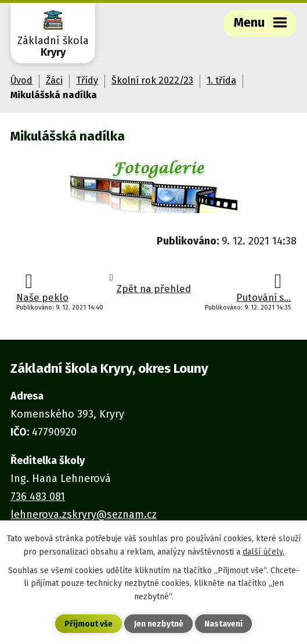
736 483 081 (38, 497)
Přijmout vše (89, 624)
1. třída (221, 80)
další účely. (263, 552)
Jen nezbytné (159, 624)
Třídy (87, 80)
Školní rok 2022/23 (152, 80)
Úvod (21, 80)
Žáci (54, 80)
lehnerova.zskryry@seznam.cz (84, 515)
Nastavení (223, 624)
